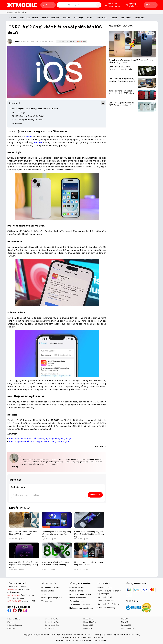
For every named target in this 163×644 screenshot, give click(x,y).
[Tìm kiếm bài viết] (79, 5)
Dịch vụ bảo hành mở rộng (80, 594)
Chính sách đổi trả (105, 597)
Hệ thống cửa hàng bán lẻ (52, 598)
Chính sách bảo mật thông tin (109, 604)
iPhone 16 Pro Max (52, 622)
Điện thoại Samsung (15, 625)
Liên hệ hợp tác (48, 591)
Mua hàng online (76, 591)
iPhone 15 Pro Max (90, 622)
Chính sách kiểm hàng (106, 608)
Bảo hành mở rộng (105, 587)
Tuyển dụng (46, 594)
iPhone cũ (11, 628)
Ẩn (103, 103)
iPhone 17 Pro (88, 619)
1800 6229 (112, 4)
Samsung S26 (88, 625)
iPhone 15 (124, 622)
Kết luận (17, 123)
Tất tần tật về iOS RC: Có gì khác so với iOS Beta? (34, 109)
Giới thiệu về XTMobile (50, 587)
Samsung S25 (126, 625)
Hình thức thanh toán (78, 598)
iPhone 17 (124, 619)
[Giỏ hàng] (151, 5)
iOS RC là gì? (19, 113)
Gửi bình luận (95, 495)
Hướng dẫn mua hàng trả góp (81, 608)
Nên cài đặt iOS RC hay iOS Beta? (27, 120)
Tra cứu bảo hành (77, 601)
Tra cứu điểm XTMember (80, 605)
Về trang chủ (47, 601)
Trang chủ (9, 12)
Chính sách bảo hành (106, 601)
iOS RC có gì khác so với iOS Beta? (28, 116)
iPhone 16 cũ (88, 628)
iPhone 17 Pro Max (52, 619)
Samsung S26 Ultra (52, 625)
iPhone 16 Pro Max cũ (129, 628)
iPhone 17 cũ (50, 628)
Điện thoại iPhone (14, 619)
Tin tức (17, 12)
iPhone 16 (11, 622)
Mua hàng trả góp (77, 587)
